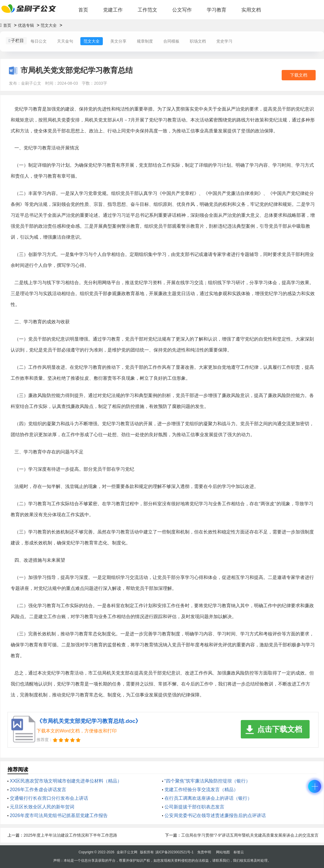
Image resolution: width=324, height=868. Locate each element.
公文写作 (182, 10)
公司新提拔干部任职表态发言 (194, 807)
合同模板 (171, 41)
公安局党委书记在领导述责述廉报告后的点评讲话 (215, 815)
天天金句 (65, 41)
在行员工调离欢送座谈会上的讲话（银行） (208, 798)
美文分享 (118, 41)
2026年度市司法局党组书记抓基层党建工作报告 (59, 815)
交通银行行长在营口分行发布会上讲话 (49, 798)
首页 (83, 10)
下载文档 (299, 75)
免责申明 (204, 852)
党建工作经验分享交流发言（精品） (201, 790)
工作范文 (147, 10)
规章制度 (145, 41)
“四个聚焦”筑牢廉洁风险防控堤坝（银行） (208, 781)
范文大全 (49, 25)
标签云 (239, 852)
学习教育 (217, 10)
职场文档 (198, 41)
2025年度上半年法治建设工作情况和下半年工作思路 (70, 835)
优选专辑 (26, 25)
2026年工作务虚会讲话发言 (38, 790)
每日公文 (39, 41)
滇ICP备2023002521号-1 (174, 852)
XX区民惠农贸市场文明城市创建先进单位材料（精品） (66, 781)
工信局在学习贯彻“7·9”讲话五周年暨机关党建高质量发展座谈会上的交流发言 (250, 835)
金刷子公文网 (127, 852)
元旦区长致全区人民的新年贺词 (42, 807)
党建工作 (113, 10)
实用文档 (251, 10)
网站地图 (223, 852)
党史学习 (224, 41)
